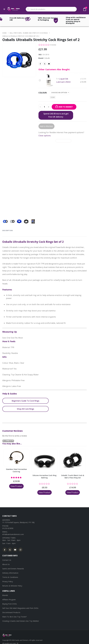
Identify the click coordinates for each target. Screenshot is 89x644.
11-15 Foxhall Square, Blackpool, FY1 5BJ (18, 522)
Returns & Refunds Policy (12, 586)
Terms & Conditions (10, 577)
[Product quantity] (44, 107)
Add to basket (66, 107)
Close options (45, 136)
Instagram (20, 550)
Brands (5, 595)
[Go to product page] (16, 458)
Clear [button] (53, 97)
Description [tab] (7, 230)
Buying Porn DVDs (10, 604)
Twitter (45, 64)
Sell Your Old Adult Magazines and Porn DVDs (20, 608)
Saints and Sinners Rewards (13, 569)
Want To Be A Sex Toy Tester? (15, 617)
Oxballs (47, 58)
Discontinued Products (11, 612)
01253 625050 (8, 528)
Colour (42, 93)
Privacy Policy (8, 581)
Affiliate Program (9, 600)
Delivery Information (10, 573)
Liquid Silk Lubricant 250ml (39, 79)
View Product (16, 486)
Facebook (40, 64)
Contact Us (7, 560)
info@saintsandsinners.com (13, 534)
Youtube (15, 550)
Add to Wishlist (46, 126)
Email (49, 64)
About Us (6, 564)
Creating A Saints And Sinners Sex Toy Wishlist (21, 621)
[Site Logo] (13, 9)
